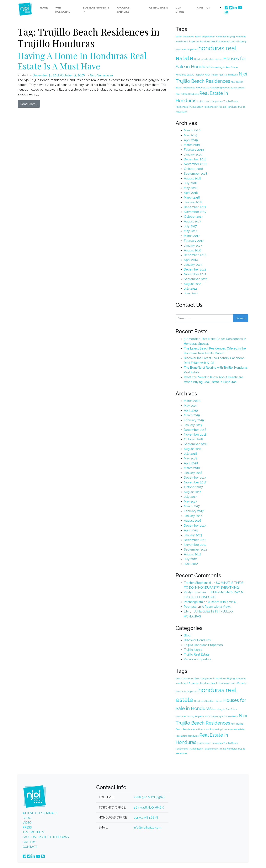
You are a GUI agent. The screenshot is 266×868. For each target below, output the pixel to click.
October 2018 (193, 169)
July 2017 (190, 226)
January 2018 (193, 202)
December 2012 (195, 269)
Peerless (190, 606)
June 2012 (191, 293)
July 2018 (190, 183)
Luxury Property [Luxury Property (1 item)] (195, 74)
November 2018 (195, 164)
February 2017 (194, 240)
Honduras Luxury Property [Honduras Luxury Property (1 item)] (232, 41)
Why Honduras (63, 10)
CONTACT (30, 846)
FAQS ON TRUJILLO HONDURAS (46, 837)
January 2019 (193, 154)
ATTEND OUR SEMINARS (40, 813)
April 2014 (191, 260)
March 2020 (192, 130)
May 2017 (190, 231)
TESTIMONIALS (33, 832)
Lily (186, 611)
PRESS (27, 827)
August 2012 (192, 283)
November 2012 (195, 274)
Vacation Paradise (124, 10)
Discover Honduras (197, 640)
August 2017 (192, 221)
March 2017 (192, 236)
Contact (204, 8)
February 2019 (194, 149)
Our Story (180, 10)
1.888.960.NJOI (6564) (149, 797)
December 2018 (195, 159)
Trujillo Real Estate (197, 654)
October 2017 (193, 216)
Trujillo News (193, 649)
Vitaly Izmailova (195, 592)
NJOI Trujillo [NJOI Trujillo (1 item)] (211, 74)
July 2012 (190, 288)
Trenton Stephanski (197, 582)
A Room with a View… (223, 602)
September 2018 (196, 173)
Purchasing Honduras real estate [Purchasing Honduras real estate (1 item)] (227, 87)
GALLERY (29, 842)
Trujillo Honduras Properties (203, 645)
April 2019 (191, 140)
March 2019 (192, 145)
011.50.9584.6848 (146, 817)
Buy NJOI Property (96, 8)
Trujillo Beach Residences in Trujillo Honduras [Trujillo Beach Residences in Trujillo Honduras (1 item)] (213, 107)
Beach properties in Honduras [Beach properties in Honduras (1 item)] (210, 36)
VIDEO (27, 822)
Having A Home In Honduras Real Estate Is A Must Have (82, 60)
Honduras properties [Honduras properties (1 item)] (187, 49)
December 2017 (195, 207)
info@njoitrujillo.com (147, 827)
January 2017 (193, 245)
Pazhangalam (193, 602)
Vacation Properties (198, 659)
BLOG (27, 818)
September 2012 (195, 279)
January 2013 (193, 264)
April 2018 (191, 192)
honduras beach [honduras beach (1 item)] (209, 41)
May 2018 (191, 188)
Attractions (158, 8)
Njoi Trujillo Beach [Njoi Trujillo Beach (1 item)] (228, 74)
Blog (187, 635)
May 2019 (191, 135)
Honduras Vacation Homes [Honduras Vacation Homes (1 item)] (208, 59)
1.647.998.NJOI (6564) (149, 807)
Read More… (29, 104)
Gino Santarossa (101, 75)
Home (44, 8)
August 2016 (193, 250)
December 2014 (195, 255)
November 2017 (195, 212)
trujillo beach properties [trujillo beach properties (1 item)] (210, 101)
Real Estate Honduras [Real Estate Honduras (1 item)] (187, 94)
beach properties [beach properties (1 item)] (185, 36)
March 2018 (192, 197)
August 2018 (193, 178)
